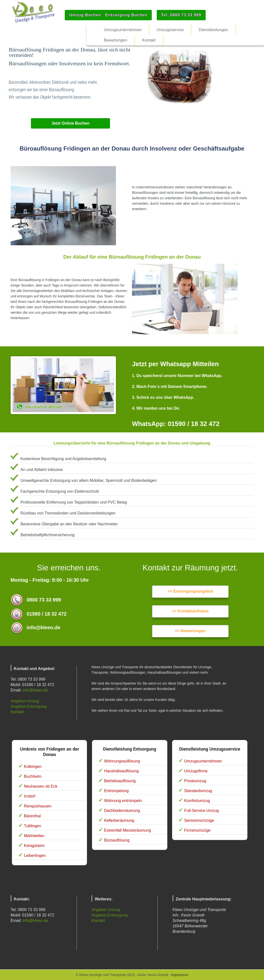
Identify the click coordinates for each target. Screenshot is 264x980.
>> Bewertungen (190, 631)
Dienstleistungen (213, 30)
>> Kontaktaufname (190, 611)
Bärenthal (33, 816)
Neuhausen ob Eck (41, 786)
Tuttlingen (33, 826)
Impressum (180, 975)
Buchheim (33, 776)
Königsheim (34, 846)
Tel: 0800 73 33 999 (181, 15)
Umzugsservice (170, 30)
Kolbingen (33, 767)
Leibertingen (35, 856)
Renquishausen (38, 806)
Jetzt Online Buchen (70, 123)
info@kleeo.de (35, 690)
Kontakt (17, 712)
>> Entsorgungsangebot (190, 591)
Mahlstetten (34, 836)
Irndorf (30, 796)
